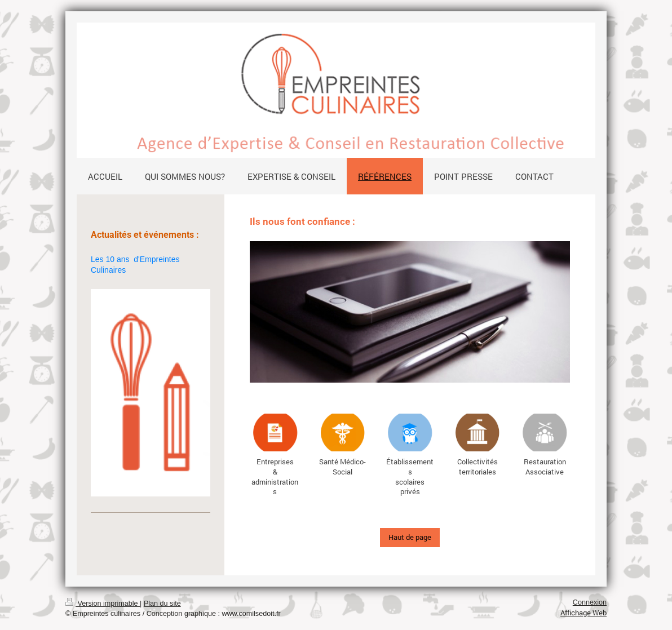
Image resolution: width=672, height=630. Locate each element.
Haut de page (410, 537)
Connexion (590, 602)
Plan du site (162, 604)
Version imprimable (103, 604)
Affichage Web (583, 613)
